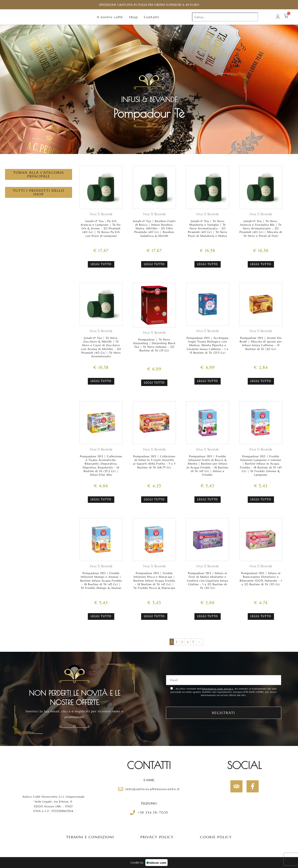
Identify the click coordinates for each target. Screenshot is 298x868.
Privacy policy (157, 837)
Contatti (152, 21)
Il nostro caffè (110, 21)
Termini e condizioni (90, 837)
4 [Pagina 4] (188, 642)
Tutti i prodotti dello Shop (38, 200)
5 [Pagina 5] (193, 642)
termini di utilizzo (216, 730)
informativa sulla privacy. (218, 689)
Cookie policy (216, 837)
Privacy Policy (265, 727)
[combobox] (225, 21)
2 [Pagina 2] (177, 642)
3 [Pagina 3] (182, 642)
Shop (133, 21)
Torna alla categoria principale (39, 182)
